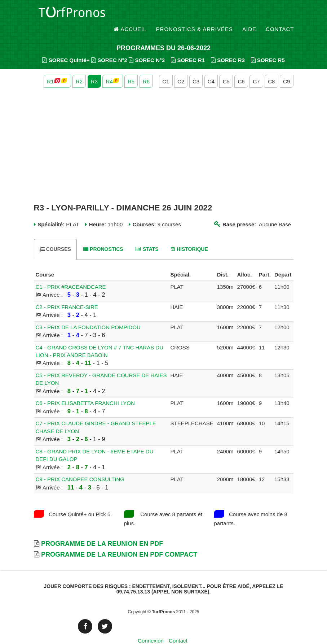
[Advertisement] (164, 133)
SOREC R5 (268, 47)
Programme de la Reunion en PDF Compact (119, 542)
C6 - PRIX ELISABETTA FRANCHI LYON (85, 390)
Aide (249, 14)
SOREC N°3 (147, 47)
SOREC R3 (228, 47)
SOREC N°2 (109, 47)
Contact (280, 14)
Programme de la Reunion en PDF (102, 531)
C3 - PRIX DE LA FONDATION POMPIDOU (88, 314)
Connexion (151, 628)
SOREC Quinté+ (66, 47)
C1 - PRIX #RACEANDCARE (71, 274)
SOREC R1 (188, 47)
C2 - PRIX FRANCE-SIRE (67, 294)
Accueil (130, 14)
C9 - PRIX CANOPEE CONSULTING (80, 467)
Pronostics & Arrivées (195, 14)
